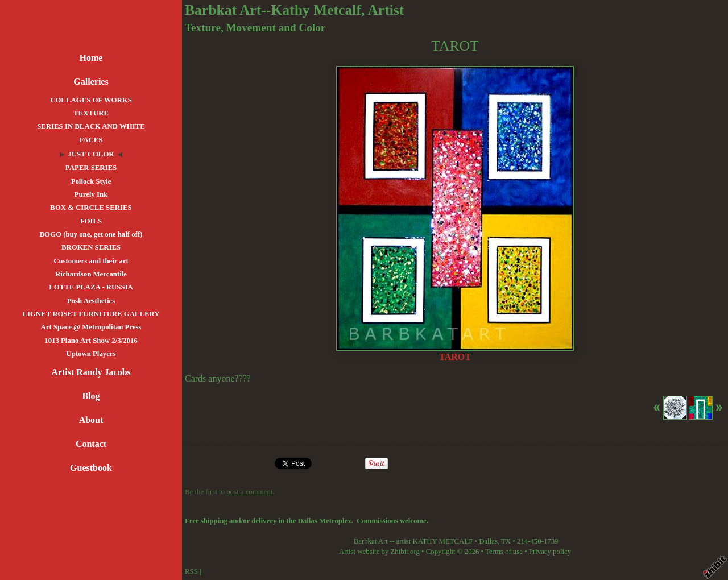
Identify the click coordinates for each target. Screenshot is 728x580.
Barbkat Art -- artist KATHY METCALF (413, 541)
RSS (191, 571)
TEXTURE (91, 113)
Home (91, 58)
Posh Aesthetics (91, 301)
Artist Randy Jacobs (91, 372)
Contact (91, 444)
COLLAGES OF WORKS (91, 100)
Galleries (91, 82)
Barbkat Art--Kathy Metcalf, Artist (294, 10)
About (91, 420)
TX (506, 541)
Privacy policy (550, 552)
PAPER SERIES (91, 168)
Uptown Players (91, 354)
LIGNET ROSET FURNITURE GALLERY (91, 314)
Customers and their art (91, 261)
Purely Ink (91, 194)
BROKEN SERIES (91, 247)
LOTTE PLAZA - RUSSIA (91, 287)
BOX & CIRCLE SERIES (91, 208)
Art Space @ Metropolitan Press (91, 327)
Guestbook (91, 468)
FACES (91, 140)
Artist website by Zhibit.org (379, 552)
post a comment (249, 492)
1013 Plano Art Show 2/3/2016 (91, 341)
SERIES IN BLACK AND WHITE (91, 126)
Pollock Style (91, 181)
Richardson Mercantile (91, 274)
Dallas (488, 541)
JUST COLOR (91, 154)
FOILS (91, 221)
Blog (91, 396)
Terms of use (504, 552)
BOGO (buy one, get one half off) (91, 234)
